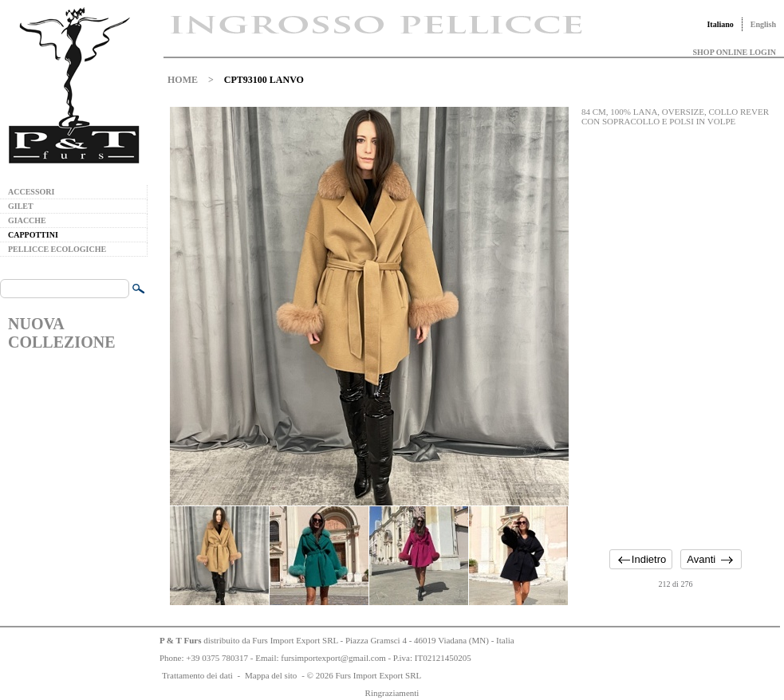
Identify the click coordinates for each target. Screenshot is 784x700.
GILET (21, 206)
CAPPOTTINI (33, 235)
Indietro (649, 559)
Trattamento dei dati (197, 675)
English (763, 24)
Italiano (720, 24)
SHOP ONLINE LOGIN (735, 52)
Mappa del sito (271, 675)
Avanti (701, 559)
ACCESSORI (31, 192)
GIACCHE (27, 220)
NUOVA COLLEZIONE (61, 333)
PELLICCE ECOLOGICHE (57, 249)
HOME (183, 80)
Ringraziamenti (392, 693)
